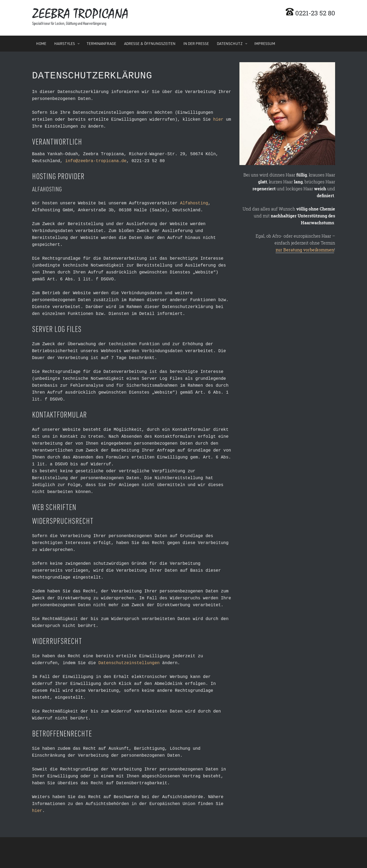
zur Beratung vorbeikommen (305, 250)
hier (218, 119)
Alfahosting (194, 202)
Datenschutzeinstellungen (129, 662)
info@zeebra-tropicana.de (96, 160)
